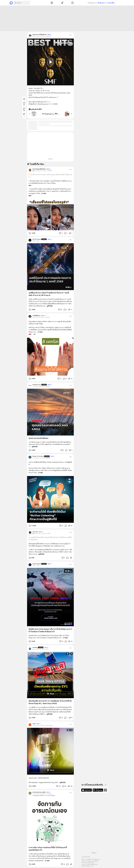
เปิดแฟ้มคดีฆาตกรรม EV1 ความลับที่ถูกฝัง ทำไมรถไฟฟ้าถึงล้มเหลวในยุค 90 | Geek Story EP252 (50, 702)
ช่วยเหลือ (89, 859)
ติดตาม (49, 34)
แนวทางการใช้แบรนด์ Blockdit (89, 864)
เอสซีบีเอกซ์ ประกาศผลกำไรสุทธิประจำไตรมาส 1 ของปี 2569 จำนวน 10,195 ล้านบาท (49, 294)
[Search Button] (15, 3)
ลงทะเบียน (111, 3)
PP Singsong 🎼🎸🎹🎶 (50, 114)
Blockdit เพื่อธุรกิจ (86, 866)
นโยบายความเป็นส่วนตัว (88, 863)
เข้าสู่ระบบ (101, 3)
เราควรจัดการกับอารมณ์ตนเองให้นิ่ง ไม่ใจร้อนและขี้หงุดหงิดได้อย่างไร (48, 849)
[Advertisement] (67, 18)
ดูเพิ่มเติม (50, 306)
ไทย (92, 866)
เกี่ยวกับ (83, 859)
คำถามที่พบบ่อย (96, 859)
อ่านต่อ (44, 193)
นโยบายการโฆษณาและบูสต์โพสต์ (90, 861)
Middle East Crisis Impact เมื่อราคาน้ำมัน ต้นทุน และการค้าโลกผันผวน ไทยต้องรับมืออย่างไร (50, 630)
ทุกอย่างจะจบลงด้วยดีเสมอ (38, 438)
